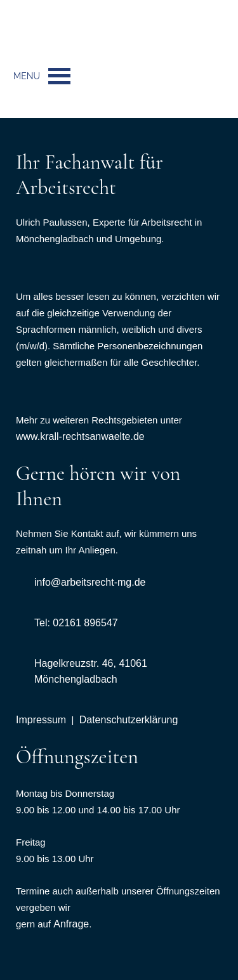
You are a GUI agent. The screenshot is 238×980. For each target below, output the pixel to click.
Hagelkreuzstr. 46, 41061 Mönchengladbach (91, 671)
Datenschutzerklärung (129, 720)
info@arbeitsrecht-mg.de (90, 582)
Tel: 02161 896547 (76, 623)
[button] (27, 76)
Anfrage (71, 924)
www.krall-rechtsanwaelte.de (80, 436)
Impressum (41, 720)
